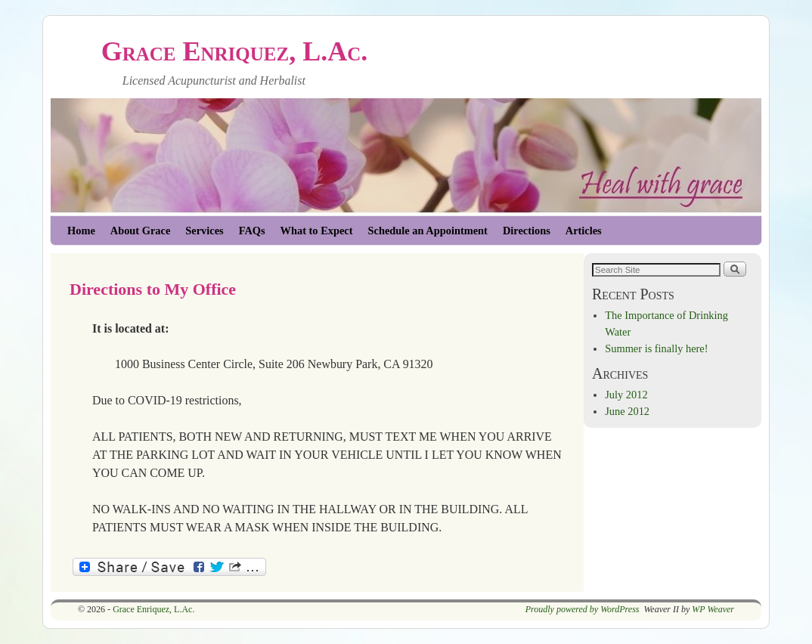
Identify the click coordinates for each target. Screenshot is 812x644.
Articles (584, 231)
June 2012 (627, 411)
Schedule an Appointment (428, 231)
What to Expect (317, 231)
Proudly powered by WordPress (583, 609)
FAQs (252, 231)
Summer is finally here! (656, 348)
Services (204, 231)
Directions (527, 231)
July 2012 (626, 395)
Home (81, 231)
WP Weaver (713, 609)
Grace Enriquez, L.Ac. (235, 51)
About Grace (141, 231)
